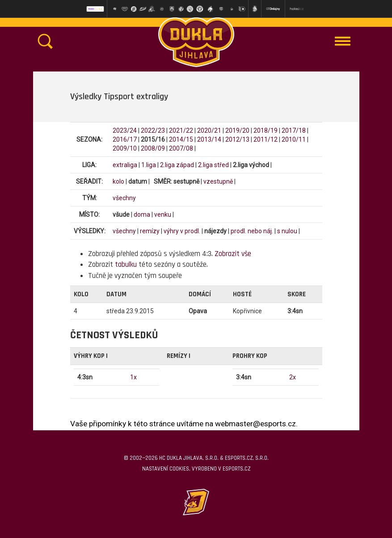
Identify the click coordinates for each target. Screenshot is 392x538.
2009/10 (125, 148)
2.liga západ (177, 165)
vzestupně (218, 181)
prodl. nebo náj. (252, 231)
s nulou (287, 231)
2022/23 (153, 130)
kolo (118, 181)
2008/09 (153, 148)
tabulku (126, 265)
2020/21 (209, 130)
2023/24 (125, 130)
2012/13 (237, 139)
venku (163, 214)
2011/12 (266, 139)
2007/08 (181, 148)
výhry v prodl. (182, 231)
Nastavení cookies (166, 469)
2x (293, 377)
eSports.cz (236, 469)
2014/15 (181, 139)
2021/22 (181, 130)
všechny (124, 198)
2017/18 (294, 130)
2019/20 (237, 130)
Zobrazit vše (233, 254)
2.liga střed (213, 165)
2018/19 (266, 130)
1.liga (149, 165)
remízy (150, 231)
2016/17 (125, 139)
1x (133, 377)
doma (142, 214)
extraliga (125, 165)
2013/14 (209, 139)
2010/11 (294, 139)
